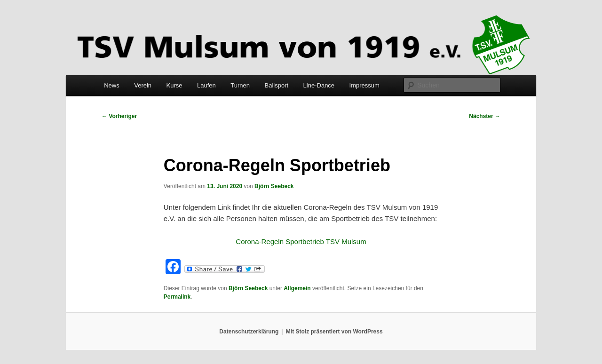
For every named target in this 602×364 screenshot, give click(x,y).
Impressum (364, 85)
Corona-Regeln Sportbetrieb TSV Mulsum (301, 241)
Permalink (177, 297)
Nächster (485, 116)
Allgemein (297, 288)
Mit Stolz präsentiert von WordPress (334, 332)
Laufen (206, 85)
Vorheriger (119, 116)
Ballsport (277, 85)
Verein (143, 85)
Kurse (174, 85)
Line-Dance (319, 85)
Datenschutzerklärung (249, 332)
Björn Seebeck (274, 186)
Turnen (240, 85)
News (112, 85)
